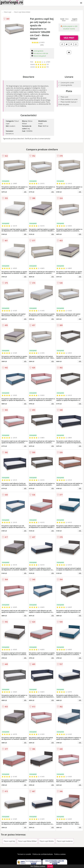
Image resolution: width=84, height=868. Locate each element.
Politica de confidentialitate (43, 854)
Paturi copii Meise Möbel (22, 12)
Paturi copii (8, 12)
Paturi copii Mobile (47, 841)
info (25, 192)
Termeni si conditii (24, 854)
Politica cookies (60, 854)
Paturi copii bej (9, 841)
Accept (50, 866)
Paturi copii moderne (65, 841)
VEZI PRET (69, 38)
